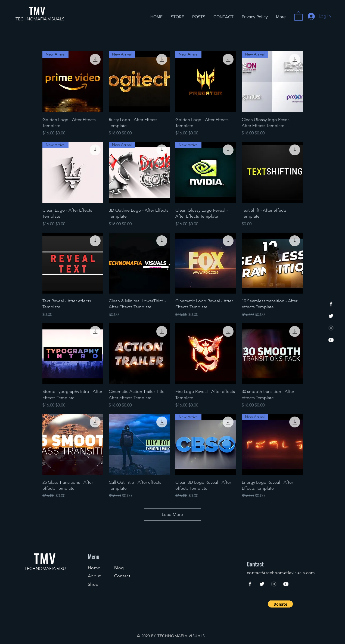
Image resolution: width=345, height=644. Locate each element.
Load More (173, 514)
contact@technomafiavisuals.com (281, 573)
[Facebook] (331, 304)
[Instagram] (331, 328)
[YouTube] (331, 340)
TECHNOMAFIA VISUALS (40, 19)
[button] (299, 16)
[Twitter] (331, 316)
